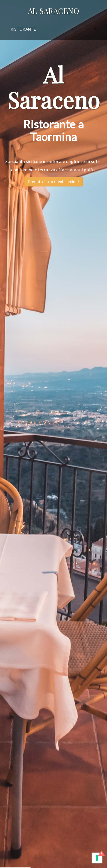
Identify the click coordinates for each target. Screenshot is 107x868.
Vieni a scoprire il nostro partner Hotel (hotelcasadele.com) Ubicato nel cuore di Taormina (53, 440)
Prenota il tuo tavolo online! (53, 181)
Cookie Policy (49, 736)
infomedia (63, 847)
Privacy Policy (20, 736)
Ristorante (23, 29)
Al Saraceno (53, 11)
